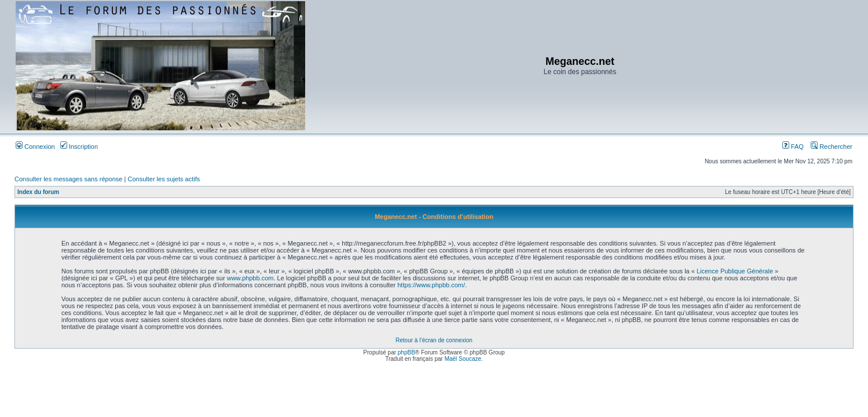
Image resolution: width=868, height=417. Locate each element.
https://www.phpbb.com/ (431, 285)
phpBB (406, 352)
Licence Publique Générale (735, 271)
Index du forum (38, 192)
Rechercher (832, 147)
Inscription (79, 147)
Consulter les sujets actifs (164, 179)
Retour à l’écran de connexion (434, 340)
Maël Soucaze (463, 359)
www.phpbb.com (250, 278)
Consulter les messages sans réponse (68, 179)
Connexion (35, 147)
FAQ (793, 147)
